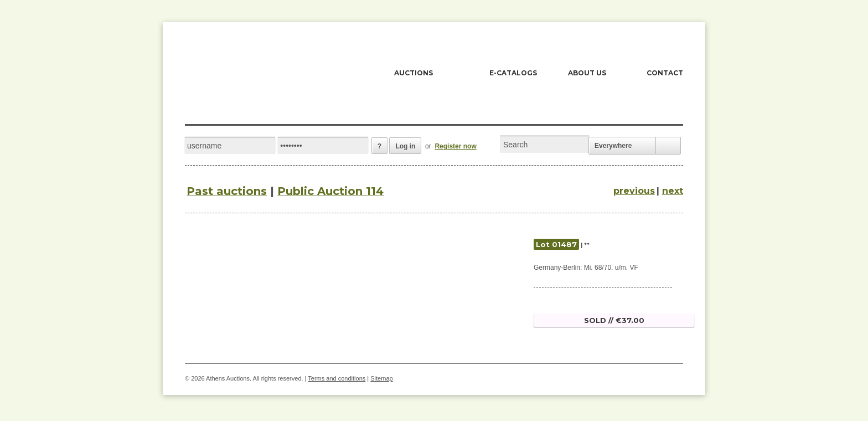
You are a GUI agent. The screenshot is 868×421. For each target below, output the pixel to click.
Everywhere (613, 146)
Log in (405, 146)
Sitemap (381, 378)
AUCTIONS (414, 73)
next (673, 191)
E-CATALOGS (513, 73)
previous (634, 191)
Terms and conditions (337, 378)
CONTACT (665, 73)
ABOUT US (587, 73)
